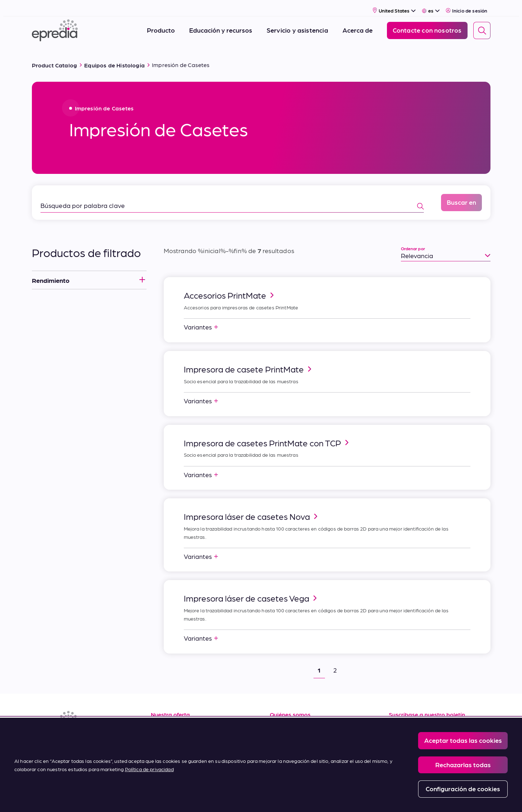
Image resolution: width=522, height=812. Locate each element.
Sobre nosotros (293, 720)
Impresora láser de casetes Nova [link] (252, 508)
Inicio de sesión (467, 6)
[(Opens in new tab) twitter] (91, 740)
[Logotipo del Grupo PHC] (44, 799)
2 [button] (335, 661)
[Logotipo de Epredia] (55, 26)
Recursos (164, 720)
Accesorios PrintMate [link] (230, 286)
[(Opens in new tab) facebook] (56, 740)
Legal (164, 798)
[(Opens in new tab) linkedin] (39, 740)
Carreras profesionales (303, 736)
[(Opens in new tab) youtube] (73, 740)
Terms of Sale (171, 752)
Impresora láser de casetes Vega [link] (252, 589)
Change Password (340, 798)
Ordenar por (413, 240)
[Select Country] (394, 6)
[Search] (482, 26)
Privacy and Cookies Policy (210, 798)
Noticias (282, 752)
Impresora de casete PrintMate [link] (249, 360)
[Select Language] (431, 6)
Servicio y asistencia (181, 736)
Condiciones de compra (186, 768)
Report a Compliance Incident (279, 798)
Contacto (284, 768)
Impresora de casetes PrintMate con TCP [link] (267, 434)
